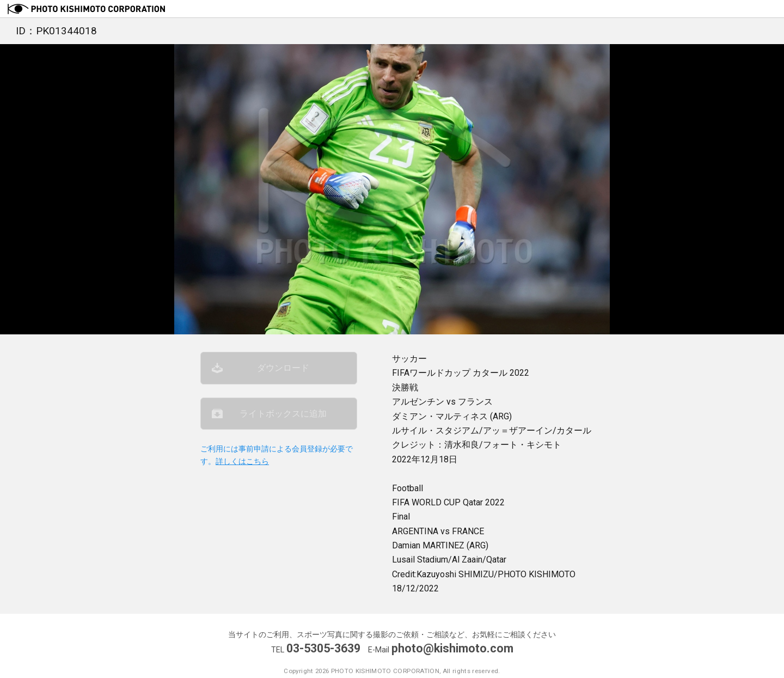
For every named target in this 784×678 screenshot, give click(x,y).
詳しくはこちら (242, 462)
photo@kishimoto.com (452, 648)
